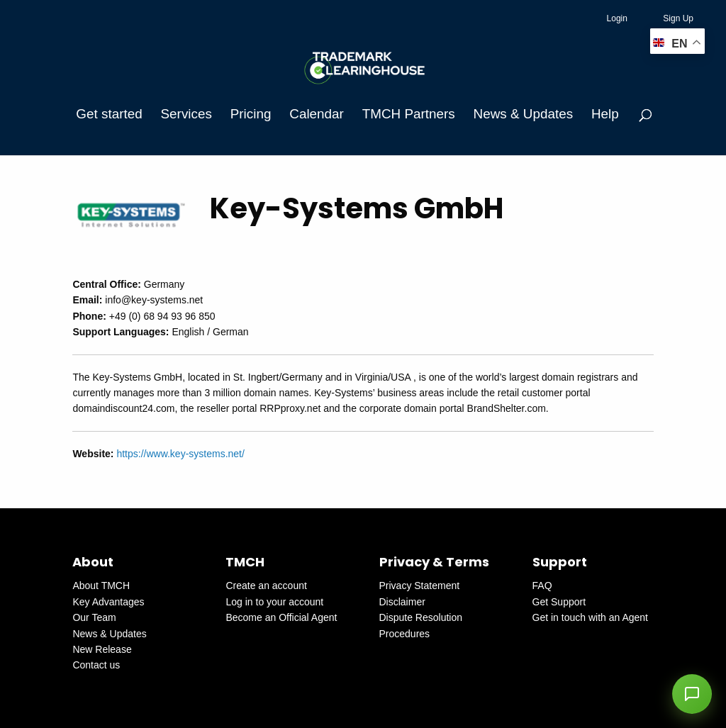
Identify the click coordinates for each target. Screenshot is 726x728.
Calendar (317, 114)
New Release (102, 649)
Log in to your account (274, 602)
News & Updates (523, 114)
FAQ (542, 586)
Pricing (251, 114)
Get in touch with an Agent (590, 617)
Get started (109, 114)
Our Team (94, 617)
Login (617, 18)
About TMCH (101, 586)
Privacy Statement (420, 586)
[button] (692, 694)
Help (605, 114)
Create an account (266, 586)
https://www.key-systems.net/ (180, 454)
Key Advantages (108, 602)
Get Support (559, 602)
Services (186, 114)
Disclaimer (402, 602)
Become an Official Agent (281, 617)
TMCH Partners (409, 114)
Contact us (96, 665)
